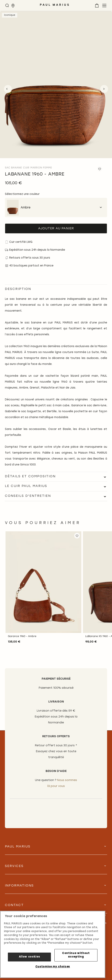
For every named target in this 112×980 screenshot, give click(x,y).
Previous (8, 89)
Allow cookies (29, 957)
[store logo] (54, 6)
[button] (77, 536)
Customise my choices (53, 967)
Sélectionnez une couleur (22, 194)
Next (104, 89)
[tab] (56, 477)
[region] (53, 944)
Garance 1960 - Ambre (22, 636)
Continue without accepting (76, 955)
